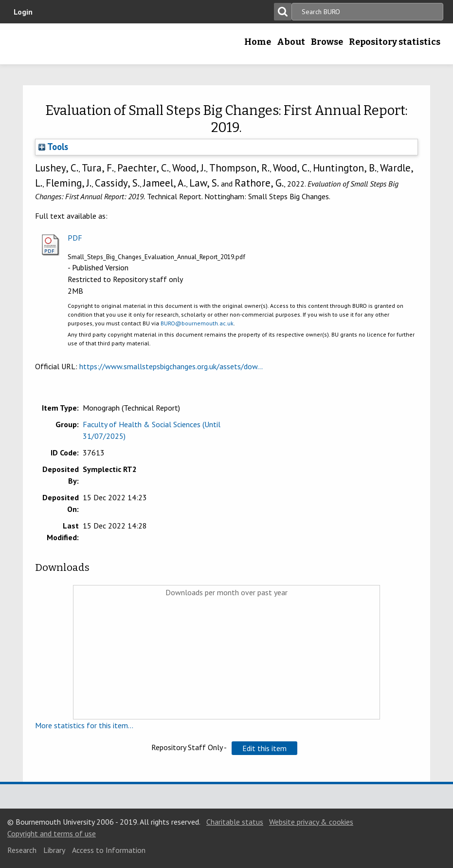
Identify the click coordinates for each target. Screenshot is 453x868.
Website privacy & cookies (311, 822)
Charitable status (235, 822)
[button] (264, 748)
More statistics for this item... (84, 725)
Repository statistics (395, 42)
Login (23, 12)
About (291, 42)
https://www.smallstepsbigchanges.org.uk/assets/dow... (171, 366)
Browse (327, 42)
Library (54, 850)
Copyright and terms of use (52, 833)
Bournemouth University (71, 44)
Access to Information (109, 850)
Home (258, 42)
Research (22, 850)
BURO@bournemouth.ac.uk (197, 323)
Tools (53, 147)
